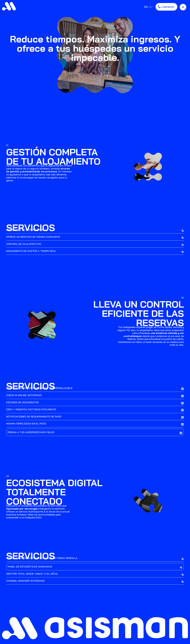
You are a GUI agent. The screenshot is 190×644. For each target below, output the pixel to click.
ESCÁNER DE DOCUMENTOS (95, 403)
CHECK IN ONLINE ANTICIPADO (95, 395)
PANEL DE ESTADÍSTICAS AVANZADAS (95, 567)
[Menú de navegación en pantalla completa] (183, 7)
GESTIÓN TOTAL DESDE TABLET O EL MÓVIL (95, 574)
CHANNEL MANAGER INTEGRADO (95, 581)
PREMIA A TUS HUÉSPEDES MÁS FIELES (95, 433)
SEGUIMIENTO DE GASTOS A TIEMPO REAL (95, 251)
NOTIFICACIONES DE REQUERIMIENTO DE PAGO (95, 417)
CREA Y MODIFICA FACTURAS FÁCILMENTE (95, 410)
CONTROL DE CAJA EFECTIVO (95, 244)
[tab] (95, 237)
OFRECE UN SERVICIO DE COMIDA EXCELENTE (95, 237)
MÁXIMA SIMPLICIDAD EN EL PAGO (95, 424)
